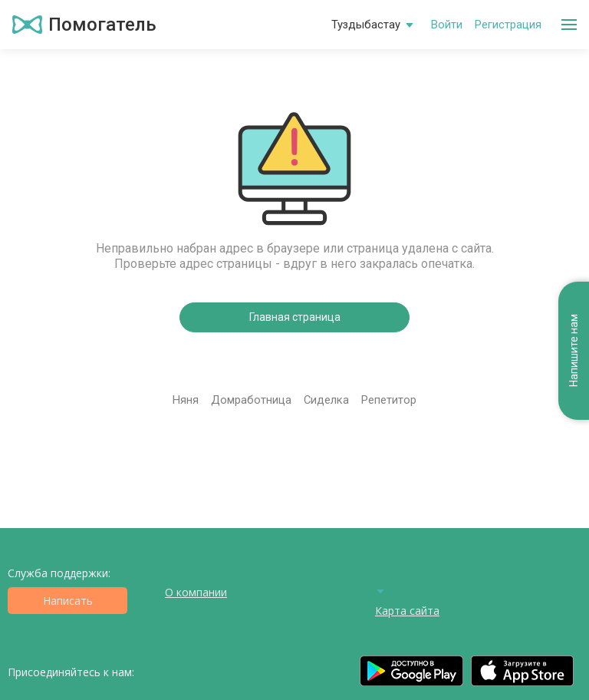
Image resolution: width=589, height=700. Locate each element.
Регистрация (508, 25)
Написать (68, 601)
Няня (186, 400)
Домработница (251, 400)
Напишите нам (574, 351)
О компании (196, 592)
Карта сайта (407, 611)
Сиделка (326, 400)
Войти (447, 25)
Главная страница (295, 317)
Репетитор (389, 400)
